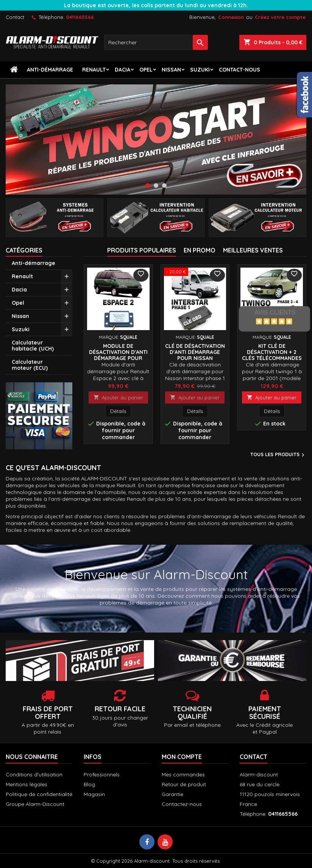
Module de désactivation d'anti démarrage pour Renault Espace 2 (118, 355)
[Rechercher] (156, 42)
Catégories (24, 250)
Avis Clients (275, 312)
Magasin (94, 794)
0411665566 (80, 17)
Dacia (122, 70)
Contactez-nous (182, 804)
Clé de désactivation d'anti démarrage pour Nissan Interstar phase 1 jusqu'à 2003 (195, 358)
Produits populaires (142, 250)
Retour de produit (184, 784)
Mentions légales (27, 784)
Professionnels (102, 774)
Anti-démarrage (50, 70)
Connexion (231, 17)
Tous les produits (278, 455)
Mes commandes (183, 774)
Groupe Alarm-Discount (35, 804)
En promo (200, 250)
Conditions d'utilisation (34, 774)
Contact (15, 17)
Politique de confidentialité (39, 794)
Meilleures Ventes (253, 250)
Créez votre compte (280, 17)
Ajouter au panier (118, 397)
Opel (146, 70)
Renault (94, 70)
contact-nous (239, 70)
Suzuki (200, 70)
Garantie (172, 794)
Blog (89, 784)
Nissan (171, 70)
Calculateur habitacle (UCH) (33, 346)
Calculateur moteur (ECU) (30, 365)
